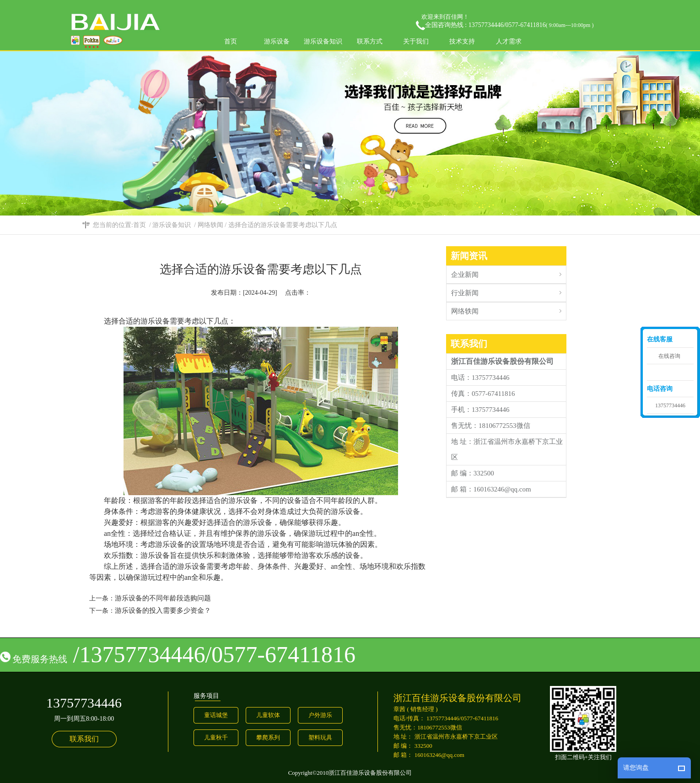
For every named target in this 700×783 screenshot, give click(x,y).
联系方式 (370, 41)
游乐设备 (277, 41)
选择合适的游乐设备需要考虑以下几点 (283, 225)
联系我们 (84, 739)
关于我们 (416, 41)
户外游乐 (320, 715)
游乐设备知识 (323, 41)
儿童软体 (268, 715)
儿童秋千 (216, 737)
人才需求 (509, 41)
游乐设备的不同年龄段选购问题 (163, 598)
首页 (231, 41)
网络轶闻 (210, 225)
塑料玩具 (320, 737)
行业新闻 (509, 290)
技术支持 (462, 41)
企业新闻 (509, 272)
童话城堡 (216, 715)
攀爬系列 (268, 737)
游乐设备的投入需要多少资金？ (163, 610)
